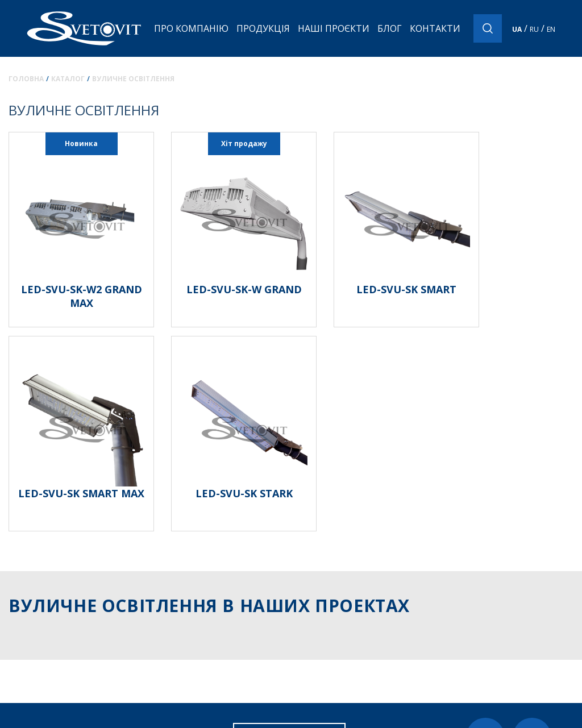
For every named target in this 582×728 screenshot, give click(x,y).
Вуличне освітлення (133, 79)
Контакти (435, 28)
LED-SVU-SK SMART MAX (81, 493)
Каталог (68, 79)
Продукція (263, 28)
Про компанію (191, 28)
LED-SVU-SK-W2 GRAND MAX (82, 296)
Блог (390, 28)
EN (551, 29)
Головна (26, 79)
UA (517, 29)
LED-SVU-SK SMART (406, 289)
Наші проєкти (334, 28)
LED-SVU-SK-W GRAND (244, 289)
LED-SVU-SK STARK (244, 493)
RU (534, 29)
